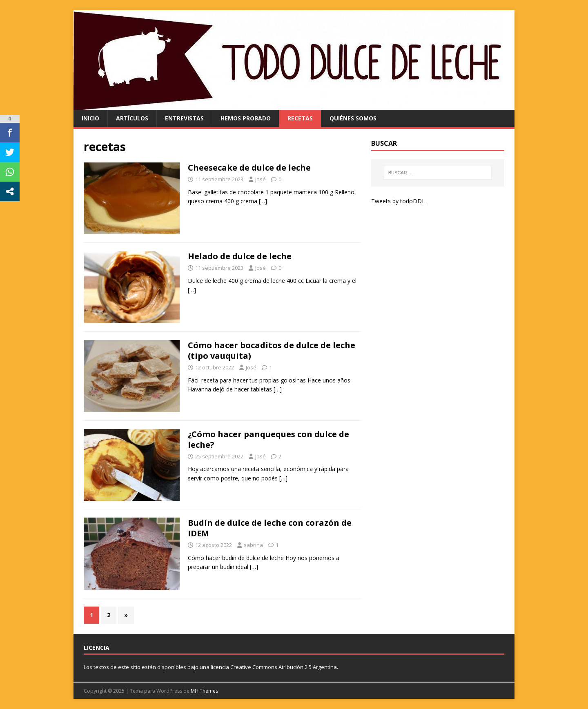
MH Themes (204, 691)
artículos (132, 118)
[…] (263, 201)
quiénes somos (353, 118)
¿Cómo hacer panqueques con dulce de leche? (268, 439)
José (261, 179)
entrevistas (184, 118)
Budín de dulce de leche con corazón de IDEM (270, 528)
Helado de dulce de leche (240, 256)
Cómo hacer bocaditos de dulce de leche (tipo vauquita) (272, 350)
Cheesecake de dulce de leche (249, 168)
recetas (300, 118)
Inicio (90, 118)
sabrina (253, 545)
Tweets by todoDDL (398, 201)
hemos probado (246, 118)
